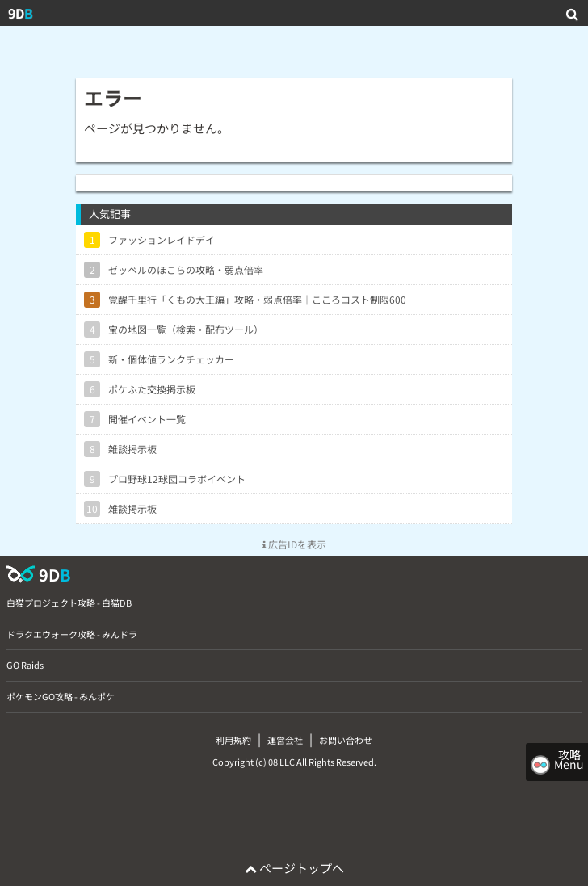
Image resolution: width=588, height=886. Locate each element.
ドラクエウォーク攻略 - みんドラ (72, 634)
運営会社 (285, 740)
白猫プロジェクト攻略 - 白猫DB (69, 603)
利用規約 (233, 740)
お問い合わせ (346, 740)
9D (21, 13)
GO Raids (25, 665)
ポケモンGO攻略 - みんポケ (61, 696)
